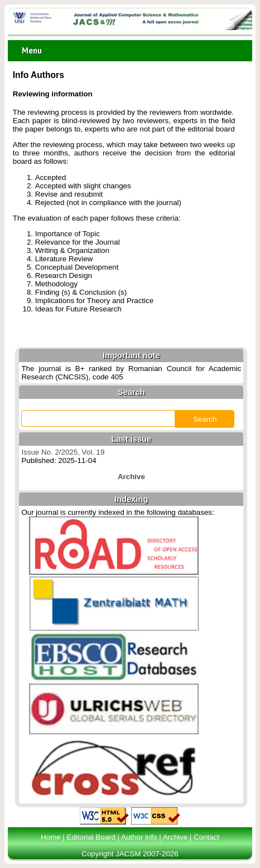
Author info (139, 837)
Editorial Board (91, 837)
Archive (175, 837)
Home (51, 837)
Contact (206, 837)
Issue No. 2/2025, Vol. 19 (63, 452)
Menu (32, 50)
